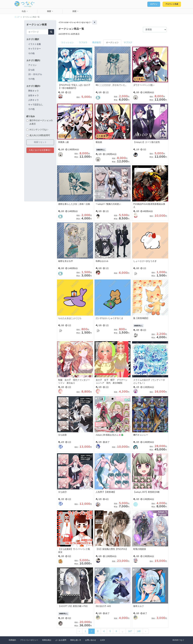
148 (139, 631)
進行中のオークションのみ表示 (41, 122)
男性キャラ (33, 91)
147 (130, 631)
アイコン (32, 65)
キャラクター (35, 49)
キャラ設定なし (36, 105)
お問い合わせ (91, 640)
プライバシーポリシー (29, 640)
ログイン (150, 4)
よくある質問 (61, 640)
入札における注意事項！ (40, 150)
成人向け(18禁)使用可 (40, 135)
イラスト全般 (35, 44)
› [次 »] (146, 631)
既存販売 (97, 43)
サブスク (128, 43)
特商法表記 (47, 640)
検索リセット (40, 142)
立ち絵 (31, 70)
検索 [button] (49, 11)
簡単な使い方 (76, 640)
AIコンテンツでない (39, 130)
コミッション (67, 43)
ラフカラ (83, 43)
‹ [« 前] (79, 631)
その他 (31, 53)
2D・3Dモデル (35, 74)
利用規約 (12, 640)
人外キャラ (33, 100)
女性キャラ (33, 96)
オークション (112, 43)
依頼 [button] (75, 11)
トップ (17, 17)
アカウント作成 (170, 4)
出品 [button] (24, 11)
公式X (103, 640)
